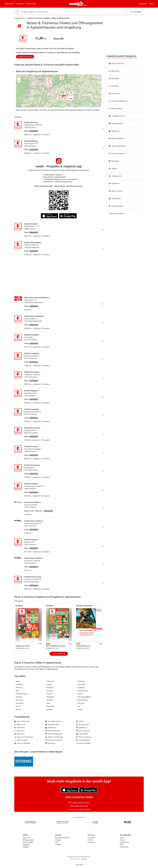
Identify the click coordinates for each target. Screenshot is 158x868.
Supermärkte (115, 199)
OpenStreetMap (90, 106)
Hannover (49, 681)
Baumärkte (114, 79)
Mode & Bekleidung (117, 146)
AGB (122, 845)
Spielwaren (114, 184)
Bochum (49, 694)
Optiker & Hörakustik (54, 737)
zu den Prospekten (25, 57)
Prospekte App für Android (79, 803)
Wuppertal (50, 697)
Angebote (26, 845)
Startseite (26, 838)
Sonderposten (115, 176)
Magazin (143, 4)
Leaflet (80, 106)
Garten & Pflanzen (22, 743)
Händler (20, 4)
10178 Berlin (135, 12)
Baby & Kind (114, 71)
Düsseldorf (19, 703)
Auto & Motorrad (116, 64)
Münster (49, 709)
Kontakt (58, 845)
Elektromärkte (115, 109)
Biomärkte (114, 86)
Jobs (122, 838)
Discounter (114, 94)
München (18, 688)
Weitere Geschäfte (116, 214)
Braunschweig (82, 700)
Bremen (18, 709)
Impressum (124, 847)
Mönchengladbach (83, 697)
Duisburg (49, 691)
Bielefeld (49, 700)
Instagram (91, 842)
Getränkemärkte (116, 124)
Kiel (78, 706)
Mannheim (50, 706)
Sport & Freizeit (116, 191)
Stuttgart (18, 697)
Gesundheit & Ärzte (117, 116)
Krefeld (79, 709)
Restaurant (114, 161)
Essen (17, 706)
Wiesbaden (81, 684)
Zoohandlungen (116, 206)
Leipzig (49, 684)
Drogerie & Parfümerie (118, 101)
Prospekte (9, 4)
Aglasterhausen (20, 18)
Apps (151, 4)
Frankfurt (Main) (21, 694)
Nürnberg (49, 688)
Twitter (90, 840)
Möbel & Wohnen (116, 139)
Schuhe (113, 169)
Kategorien (31, 4)
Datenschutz (124, 842)
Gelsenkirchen (82, 691)
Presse (122, 840)
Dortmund (19, 700)
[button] (98, 77)
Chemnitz (80, 703)
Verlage (58, 840)
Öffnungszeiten (28, 840)
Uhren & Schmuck (84, 737)
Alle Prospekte (59, 654)
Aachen (80, 694)
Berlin (84, 5)
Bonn (48, 703)
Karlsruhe (80, 681)
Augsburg (80, 688)
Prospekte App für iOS (79, 806)
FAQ (57, 842)
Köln (17, 691)
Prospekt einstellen (62, 838)
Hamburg (18, 684)
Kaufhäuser (114, 131)
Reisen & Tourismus (117, 154)
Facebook (91, 838)
